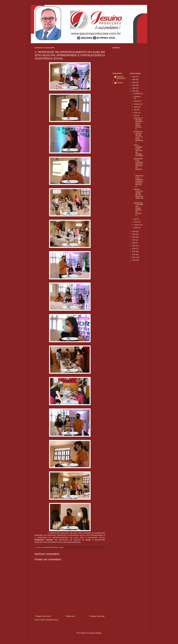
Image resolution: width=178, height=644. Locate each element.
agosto (136, 107)
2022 (134, 88)
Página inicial (70, 616)
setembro (137, 104)
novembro (137, 97)
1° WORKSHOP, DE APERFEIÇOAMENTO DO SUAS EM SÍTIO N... (138, 180)
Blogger (99, 633)
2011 (134, 257)
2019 (134, 234)
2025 (134, 80)
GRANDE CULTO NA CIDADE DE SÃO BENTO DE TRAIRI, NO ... (138, 195)
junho (136, 113)
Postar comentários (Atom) (49, 620)
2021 (134, 91)
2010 (134, 260)
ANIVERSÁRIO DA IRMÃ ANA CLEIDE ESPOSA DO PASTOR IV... (138, 209)
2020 (134, 231)
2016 (134, 243)
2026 (134, 77)
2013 (134, 252)
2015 (134, 246)
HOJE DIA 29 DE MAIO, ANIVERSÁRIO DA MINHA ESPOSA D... (138, 123)
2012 (134, 254)
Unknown (120, 83)
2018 (134, 237)
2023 (134, 85)
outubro (137, 101)
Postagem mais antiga (97, 616)
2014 (134, 249)
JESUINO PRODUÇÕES (121, 78)
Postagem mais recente (43, 616)
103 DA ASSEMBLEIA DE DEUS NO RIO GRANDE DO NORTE (138, 151)
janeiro (136, 228)
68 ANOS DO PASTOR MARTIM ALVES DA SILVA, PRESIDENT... (138, 137)
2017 (134, 240)
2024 (134, 82)
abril (135, 219)
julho (136, 110)
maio (136, 116)
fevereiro (137, 225)
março (136, 222)
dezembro (137, 94)
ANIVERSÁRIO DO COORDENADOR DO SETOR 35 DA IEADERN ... (138, 165)
